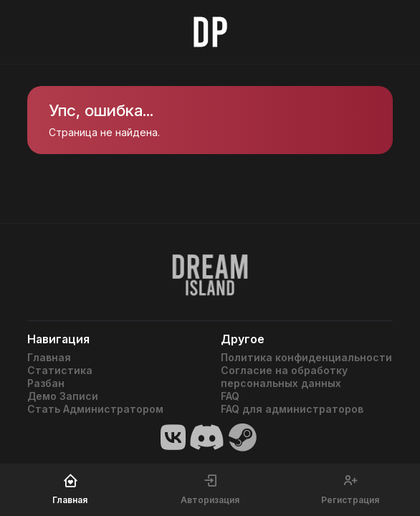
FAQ (230, 396)
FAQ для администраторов (292, 409)
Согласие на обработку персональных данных (284, 377)
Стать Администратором (95, 409)
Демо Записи (63, 396)
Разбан (46, 383)
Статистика (60, 370)
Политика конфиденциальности (306, 357)
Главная (49, 357)
